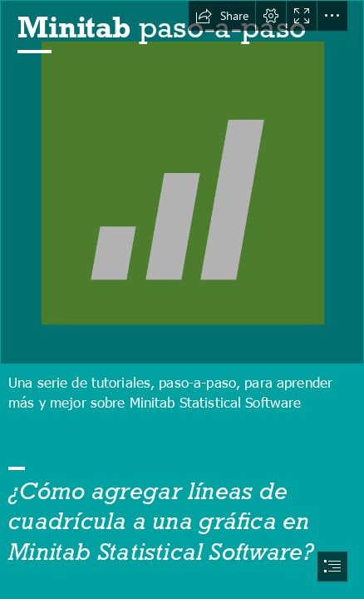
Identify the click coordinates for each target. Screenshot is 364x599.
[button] (222, 16)
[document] (182, 299)
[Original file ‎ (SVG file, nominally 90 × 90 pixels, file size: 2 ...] (182, 182)
